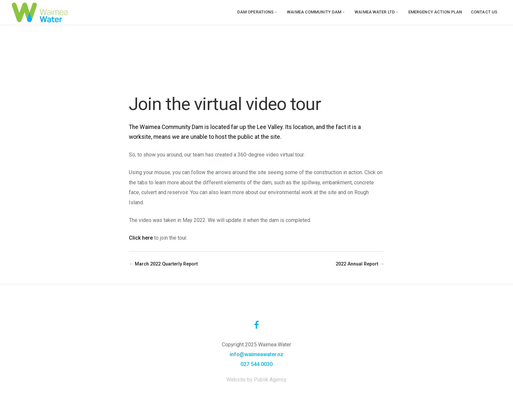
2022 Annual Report (357, 264)
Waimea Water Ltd (375, 12)
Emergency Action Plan (435, 12)
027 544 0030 (256, 364)
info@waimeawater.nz (256, 354)
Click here (141, 238)
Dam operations (255, 12)
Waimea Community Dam (314, 12)
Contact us (484, 12)
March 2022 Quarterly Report (166, 264)
